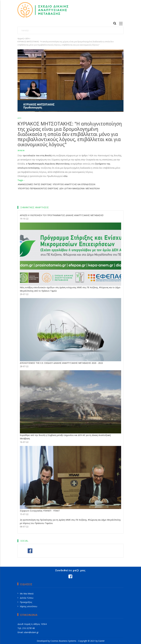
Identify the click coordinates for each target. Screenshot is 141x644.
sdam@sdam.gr (31, 632)
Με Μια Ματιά (27, 594)
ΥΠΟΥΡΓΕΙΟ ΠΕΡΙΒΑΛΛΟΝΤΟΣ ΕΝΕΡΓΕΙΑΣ (38, 188)
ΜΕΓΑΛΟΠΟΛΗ (93, 188)
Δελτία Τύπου (27, 598)
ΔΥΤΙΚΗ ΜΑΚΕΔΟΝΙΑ (74, 188)
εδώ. (66, 176)
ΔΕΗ (27, 38)
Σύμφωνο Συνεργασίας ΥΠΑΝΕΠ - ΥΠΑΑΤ (40, 511)
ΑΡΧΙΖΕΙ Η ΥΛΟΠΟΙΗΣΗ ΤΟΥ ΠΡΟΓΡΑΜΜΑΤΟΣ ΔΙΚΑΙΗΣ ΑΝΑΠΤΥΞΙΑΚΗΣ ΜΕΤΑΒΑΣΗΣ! (62, 215)
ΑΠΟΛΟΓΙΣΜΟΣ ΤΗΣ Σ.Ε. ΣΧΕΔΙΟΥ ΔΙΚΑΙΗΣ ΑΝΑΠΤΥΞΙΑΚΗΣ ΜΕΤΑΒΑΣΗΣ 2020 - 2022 (61, 363)
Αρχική (21, 38)
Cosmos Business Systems (63, 641)
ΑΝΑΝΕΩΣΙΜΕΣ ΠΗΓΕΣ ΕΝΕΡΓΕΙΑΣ (35, 184)
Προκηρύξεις (26, 602)
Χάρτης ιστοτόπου (29, 606)
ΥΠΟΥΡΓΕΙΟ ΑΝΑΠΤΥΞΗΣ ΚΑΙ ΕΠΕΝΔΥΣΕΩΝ (74, 184)
